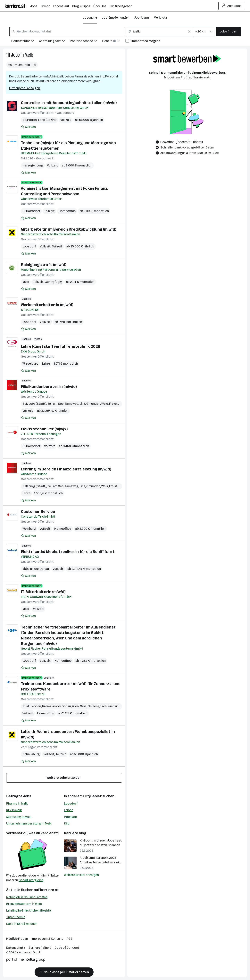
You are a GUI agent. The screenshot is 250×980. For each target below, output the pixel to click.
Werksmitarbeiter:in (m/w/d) (47, 305)
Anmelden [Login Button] (232, 6)
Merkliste (160, 18)
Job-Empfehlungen (116, 18)
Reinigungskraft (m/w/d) (44, 265)
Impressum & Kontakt (47, 939)
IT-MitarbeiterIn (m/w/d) (43, 592)
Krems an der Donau (57, 706)
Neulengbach (97, 706)
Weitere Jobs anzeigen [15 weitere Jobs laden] (64, 778)
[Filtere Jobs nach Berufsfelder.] (25, 42)
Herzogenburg (33, 165)
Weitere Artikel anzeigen (81, 875)
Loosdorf (29, 246)
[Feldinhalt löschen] (189, 31)
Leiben (69, 810)
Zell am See (55, 404)
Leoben (36, 706)
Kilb (67, 823)
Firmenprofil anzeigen (25, 88)
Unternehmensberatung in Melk (29, 823)
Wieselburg (30, 364)
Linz (82, 404)
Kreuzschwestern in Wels (24, 904)
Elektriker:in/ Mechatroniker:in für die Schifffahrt (68, 552)
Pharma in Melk (17, 803)
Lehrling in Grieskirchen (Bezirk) (29, 910)
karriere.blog (75, 833)
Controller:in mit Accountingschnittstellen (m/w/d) (69, 103)
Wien (75, 706)
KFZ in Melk (14, 810)
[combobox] (67, 31)
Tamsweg (71, 404)
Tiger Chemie (16, 917)
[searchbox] (67, 31)
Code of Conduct (67, 948)
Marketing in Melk (19, 817)
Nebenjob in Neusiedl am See (27, 897)
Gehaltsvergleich (31, 880)
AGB (70, 939)
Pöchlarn (71, 817)
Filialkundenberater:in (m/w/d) (49, 387)
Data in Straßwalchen (22, 924)
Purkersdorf (31, 211)
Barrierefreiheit (40, 948)
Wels (105, 404)
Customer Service (38, 512)
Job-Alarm (142, 18)
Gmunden (93, 404)
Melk (29, 55)
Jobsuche (90, 18)
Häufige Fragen (17, 939)
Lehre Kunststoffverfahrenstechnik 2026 (61, 346)
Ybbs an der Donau (36, 569)
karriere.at (50, 890)
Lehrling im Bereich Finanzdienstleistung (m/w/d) (66, 469)
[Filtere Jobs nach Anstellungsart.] (54, 42)
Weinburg (29, 529)
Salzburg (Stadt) (34, 404)
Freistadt (116, 404)
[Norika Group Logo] (26, 960)
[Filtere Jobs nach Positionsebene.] (86, 42)
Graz (83, 706)
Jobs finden (228, 31)
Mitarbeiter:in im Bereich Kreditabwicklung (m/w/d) (69, 229)
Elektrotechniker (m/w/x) (44, 429)
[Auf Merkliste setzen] (28, 127)
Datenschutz (16, 948)
